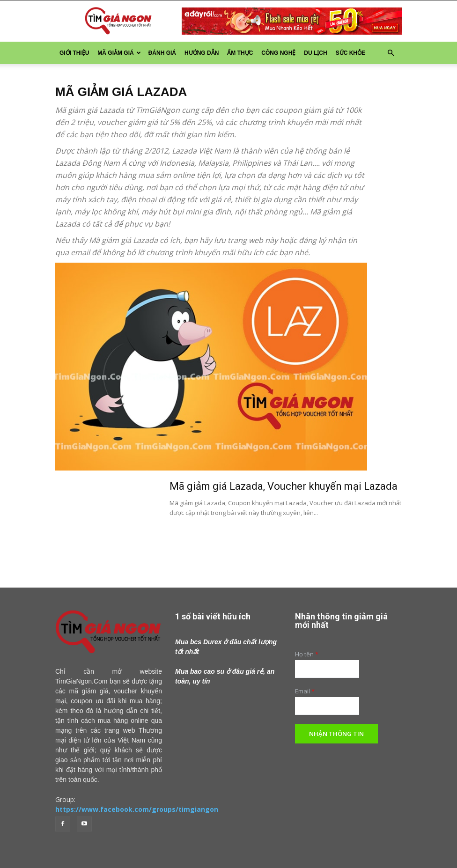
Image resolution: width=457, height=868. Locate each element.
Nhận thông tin (336, 734)
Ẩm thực (240, 53)
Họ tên (307, 654)
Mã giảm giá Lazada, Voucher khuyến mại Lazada (284, 486)
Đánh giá (162, 53)
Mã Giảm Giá (119, 53)
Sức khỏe (350, 53)
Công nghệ (278, 53)
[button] (391, 53)
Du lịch (315, 53)
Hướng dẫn (202, 53)
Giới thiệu (74, 53)
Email (305, 691)
